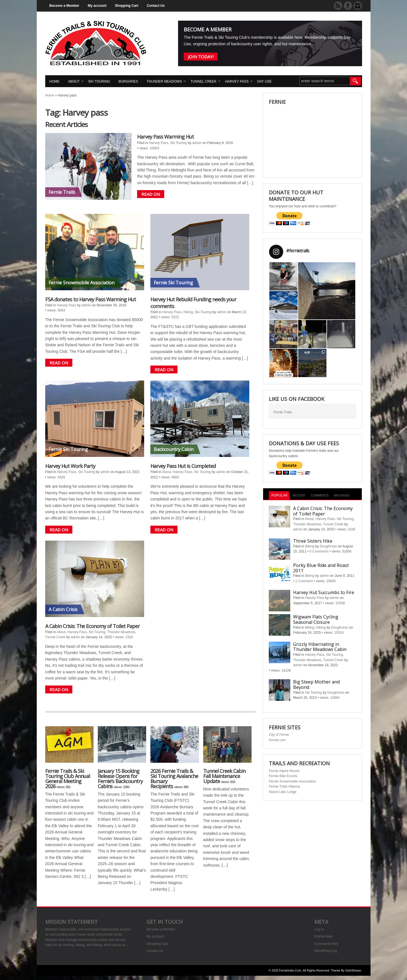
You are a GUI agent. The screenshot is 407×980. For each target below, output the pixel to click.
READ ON (151, 194)
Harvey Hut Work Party (70, 466)
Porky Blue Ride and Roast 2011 (321, 568)
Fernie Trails (283, 412)
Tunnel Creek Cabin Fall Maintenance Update (224, 776)
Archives (342, 495)
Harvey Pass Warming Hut (165, 137)
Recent (299, 495)
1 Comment (304, 581)
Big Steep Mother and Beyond (316, 685)
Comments (320, 495)
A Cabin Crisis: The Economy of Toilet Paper (92, 626)
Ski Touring (99, 81)
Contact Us (156, 6)
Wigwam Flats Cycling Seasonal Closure (316, 619)
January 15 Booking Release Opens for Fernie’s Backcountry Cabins (120, 779)
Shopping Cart (127, 6)
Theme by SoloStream (346, 970)
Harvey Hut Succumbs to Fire (324, 592)
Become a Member (64, 6)
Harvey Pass (237, 81)
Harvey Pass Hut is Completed (183, 466)
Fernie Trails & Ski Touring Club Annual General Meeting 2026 (68, 779)
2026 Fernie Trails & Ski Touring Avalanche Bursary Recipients (174, 779)
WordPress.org (326, 951)
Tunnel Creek (203, 81)
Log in (319, 929)
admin (197, 143)
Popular (279, 495)
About (74, 81)
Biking (310, 546)
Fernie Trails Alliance (284, 786)
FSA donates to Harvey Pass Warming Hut (91, 299)
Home (55, 81)
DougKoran (328, 546)
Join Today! (201, 57)
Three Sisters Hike (313, 541)
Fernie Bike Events (283, 776)
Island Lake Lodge (283, 792)
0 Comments (319, 551)
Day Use (265, 81)
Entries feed (323, 936)
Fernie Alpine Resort (284, 771)
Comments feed (326, 944)
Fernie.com (277, 740)
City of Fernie (279, 735)
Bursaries (128, 81)
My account (97, 6)
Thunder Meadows (164, 81)
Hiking (188, 312)
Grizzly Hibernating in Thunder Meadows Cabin (320, 647)
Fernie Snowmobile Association (292, 781)
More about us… (116, 945)
